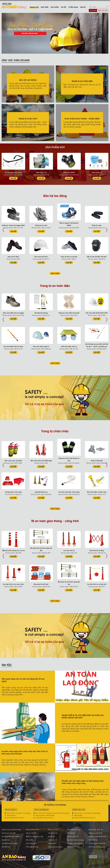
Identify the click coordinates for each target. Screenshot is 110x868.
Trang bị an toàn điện (9, 833)
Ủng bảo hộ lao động (55, 847)
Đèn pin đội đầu (31, 833)
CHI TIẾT (13, 178)
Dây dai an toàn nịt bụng (75, 840)
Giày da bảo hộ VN (32, 829)
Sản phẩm (55, 7)
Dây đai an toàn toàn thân (97, 836)
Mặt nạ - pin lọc (53, 829)
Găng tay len (52, 843)
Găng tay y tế (52, 840)
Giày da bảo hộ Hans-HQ (97, 843)
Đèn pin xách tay (73, 836)
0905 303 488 (103, 10)
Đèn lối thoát (6, 847)
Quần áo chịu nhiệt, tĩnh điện (11, 829)
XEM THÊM (55, 273)
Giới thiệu (45, 7)
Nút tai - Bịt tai (93, 840)
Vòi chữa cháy (53, 833)
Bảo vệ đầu (30, 840)
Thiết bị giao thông (32, 847)
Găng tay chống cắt (95, 833)
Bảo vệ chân (6, 840)
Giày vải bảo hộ (31, 843)
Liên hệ (83, 7)
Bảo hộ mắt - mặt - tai (96, 829)
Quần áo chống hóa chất (34, 836)
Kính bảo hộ (71, 833)
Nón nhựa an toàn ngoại (97, 847)
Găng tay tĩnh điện (73, 847)
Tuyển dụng (73, 7)
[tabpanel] (55, 33)
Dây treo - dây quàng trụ (75, 843)
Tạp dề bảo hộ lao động (10, 843)
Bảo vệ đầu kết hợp (73, 829)
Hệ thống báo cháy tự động (11, 836)
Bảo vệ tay (51, 836)
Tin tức (64, 7)
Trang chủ (34, 7)
